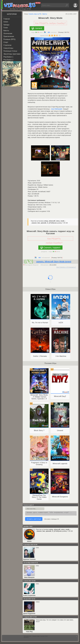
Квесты (6, 31)
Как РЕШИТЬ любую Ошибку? (50, 23)
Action (6, 22)
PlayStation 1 (8, 57)
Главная (7, 19)
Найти (67, 5)
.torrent (38, 28)
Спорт (6, 42)
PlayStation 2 (8, 60)
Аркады (6, 25)
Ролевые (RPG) (9, 39)
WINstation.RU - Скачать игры (32, 637)
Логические (8, 33)
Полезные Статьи (10, 51)
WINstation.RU (20, 5)
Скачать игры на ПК (35, 14)
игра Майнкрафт (57, 109)
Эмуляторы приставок (12, 54)
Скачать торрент (52, 247)
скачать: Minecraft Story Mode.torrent (54, 262)
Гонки (6, 28)
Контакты (26, 638)
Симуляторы (8, 48)
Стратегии (7, 45)
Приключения (9, 36)
